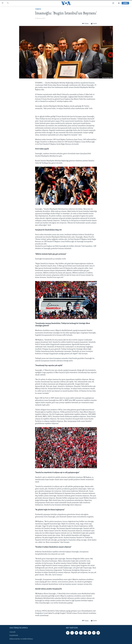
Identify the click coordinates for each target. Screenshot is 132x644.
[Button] (85, 24)
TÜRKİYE (38, 9)
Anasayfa (12, 632)
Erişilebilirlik (14, 636)
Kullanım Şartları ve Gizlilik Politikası (21, 639)
